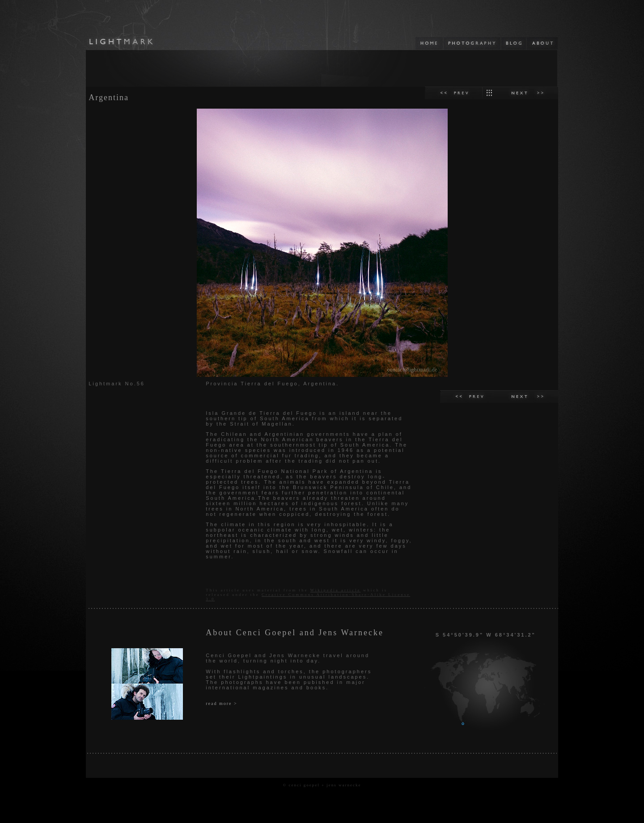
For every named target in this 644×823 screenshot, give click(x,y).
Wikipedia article (336, 590)
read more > (221, 703)
